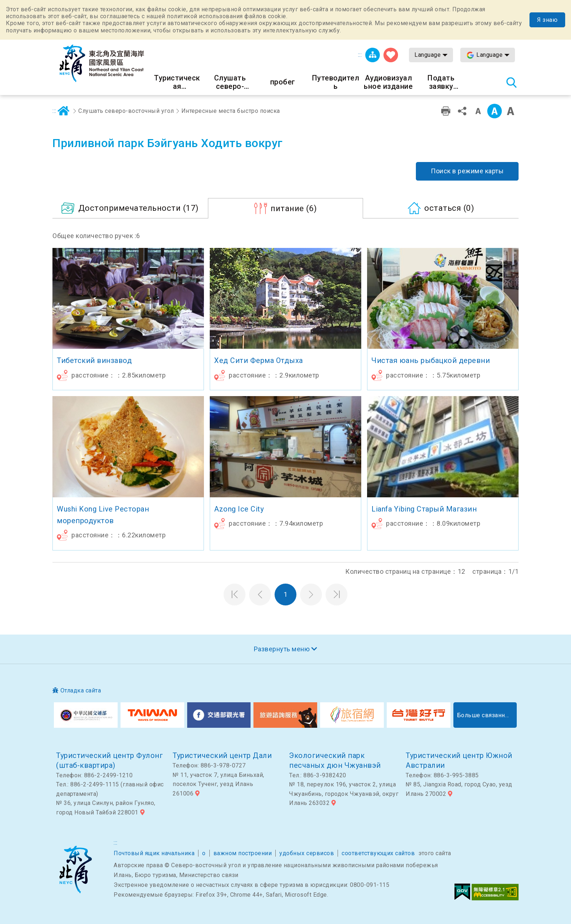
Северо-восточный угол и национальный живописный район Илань (75, 870)
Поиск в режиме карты (467, 171)
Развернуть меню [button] (282, 649)
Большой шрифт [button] (511, 111)
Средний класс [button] (495, 111)
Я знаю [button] (547, 20)
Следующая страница (311, 595)
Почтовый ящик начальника (154, 853)
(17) (139, 208)
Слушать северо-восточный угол (126, 111)
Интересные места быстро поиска (231, 111)
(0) (449, 208)
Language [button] (428, 55)
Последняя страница (336, 595)
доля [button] (462, 111)
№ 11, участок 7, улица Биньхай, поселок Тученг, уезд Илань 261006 (218, 784)
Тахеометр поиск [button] (511, 82)
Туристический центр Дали (222, 755)
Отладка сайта (81, 690)
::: (360, 55)
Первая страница (235, 595)
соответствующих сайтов (378, 853)
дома (64, 111)
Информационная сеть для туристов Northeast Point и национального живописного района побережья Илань (102, 63)
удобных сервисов (307, 853)
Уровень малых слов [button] (478, 111)
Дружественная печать (446, 111)
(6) (294, 208)
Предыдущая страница (260, 595)
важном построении (243, 853)
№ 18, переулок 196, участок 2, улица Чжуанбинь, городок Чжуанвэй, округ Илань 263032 (344, 794)
